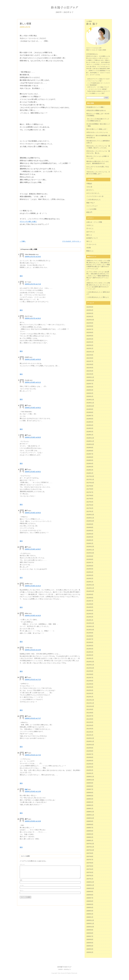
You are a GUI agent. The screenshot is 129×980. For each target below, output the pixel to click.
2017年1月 (90, 511)
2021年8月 (90, 358)
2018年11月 (90, 441)
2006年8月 (90, 895)
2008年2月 (90, 837)
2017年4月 (90, 502)
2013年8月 (90, 636)
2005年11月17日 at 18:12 (33, 318)
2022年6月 (90, 332)
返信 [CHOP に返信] (21, 374)
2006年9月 (90, 892)
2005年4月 (90, 946)
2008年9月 (90, 821)
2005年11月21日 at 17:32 (33, 755)
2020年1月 (90, 396)
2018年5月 (90, 460)
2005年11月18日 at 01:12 (33, 382)
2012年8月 (90, 674)
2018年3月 (90, 467)
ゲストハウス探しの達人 (28, 221)
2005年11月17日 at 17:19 (33, 284)
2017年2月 (90, 508)
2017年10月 (90, 483)
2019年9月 (90, 409)
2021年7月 (90, 361)
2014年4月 (90, 610)
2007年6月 (90, 863)
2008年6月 (90, 831)
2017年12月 (90, 476)
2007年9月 (90, 853)
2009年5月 (90, 796)
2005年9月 (90, 930)
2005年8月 (90, 933)
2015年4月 (90, 572)
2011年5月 (90, 722)
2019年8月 (90, 412)
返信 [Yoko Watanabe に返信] (21, 276)
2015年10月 (90, 553)
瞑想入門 (89, 212)
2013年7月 (90, 639)
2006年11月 (90, 885)
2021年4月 (90, 371)
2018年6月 (90, 457)
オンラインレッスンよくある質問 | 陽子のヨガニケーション (98, 287)
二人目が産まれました (94, 199)
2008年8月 (90, 824)
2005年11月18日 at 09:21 (33, 408)
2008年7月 (90, 828)
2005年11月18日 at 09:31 (33, 472)
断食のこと (90, 251)
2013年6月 (90, 642)
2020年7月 (90, 384)
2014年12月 (90, 585)
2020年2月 (90, 393)
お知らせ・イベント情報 (94, 222)
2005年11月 (90, 923)
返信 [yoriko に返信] (21, 607)
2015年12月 (90, 547)
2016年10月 (90, 521)
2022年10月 (90, 320)
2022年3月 (90, 342)
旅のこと (89, 235)
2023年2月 (90, 316)
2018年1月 (90, 473)
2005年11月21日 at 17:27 (33, 718)
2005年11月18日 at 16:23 (33, 615)
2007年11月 (90, 847)
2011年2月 (90, 732)
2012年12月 (90, 662)
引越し (23, 241)
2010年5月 (90, 761)
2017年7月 (90, 492)
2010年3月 (90, 767)
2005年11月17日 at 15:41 (33, 257)
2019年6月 (90, 419)
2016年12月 (90, 515)
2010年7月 (90, 754)
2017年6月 (90, 495)
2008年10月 (90, 818)
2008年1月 (90, 840)
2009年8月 (90, 786)
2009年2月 (90, 805)
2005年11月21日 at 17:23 (33, 679)
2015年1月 (90, 582)
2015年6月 (90, 566)
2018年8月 (90, 451)
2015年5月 (90, 569)
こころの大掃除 (91, 209)
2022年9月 (90, 323)
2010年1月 (90, 773)
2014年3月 (90, 614)
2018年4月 (90, 464)
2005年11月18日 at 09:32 (33, 513)
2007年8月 (90, 856)
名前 (21, 883)
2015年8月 (90, 559)
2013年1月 (90, 658)
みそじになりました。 (94, 193)
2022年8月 (90, 326)
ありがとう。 (91, 190)
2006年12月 (90, 882)
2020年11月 (90, 377)
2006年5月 (90, 904)
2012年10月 (90, 668)
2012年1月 (90, 697)
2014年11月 (90, 588)
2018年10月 (90, 444)
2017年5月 (90, 499)
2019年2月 (90, 432)
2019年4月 (90, 425)
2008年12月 (90, 812)
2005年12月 (90, 920)
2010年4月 (90, 764)
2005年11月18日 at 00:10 (33, 359)
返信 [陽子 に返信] (21, 429)
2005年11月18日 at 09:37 (33, 549)
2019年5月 (90, 422)
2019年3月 (90, 428)
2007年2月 (90, 876)
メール (22, 888)
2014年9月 (90, 594)
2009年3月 (90, 802)
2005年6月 (90, 939)
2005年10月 (90, 927)
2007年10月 (90, 850)
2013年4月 (90, 649)
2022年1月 (90, 348)
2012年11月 (90, 665)
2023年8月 (90, 307)
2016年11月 (90, 518)
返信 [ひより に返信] (21, 351)
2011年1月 (90, 735)
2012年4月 (90, 687)
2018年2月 (90, 470)
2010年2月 (90, 770)
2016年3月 (90, 537)
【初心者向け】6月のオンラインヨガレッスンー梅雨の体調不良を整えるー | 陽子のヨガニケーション (98, 276)
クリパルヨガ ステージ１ (72, 241)
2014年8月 (90, 598)
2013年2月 (90, 655)
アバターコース (91, 244)
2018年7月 (90, 454)
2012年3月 (90, 690)
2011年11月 (90, 703)
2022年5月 (90, 336)
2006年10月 (90, 888)
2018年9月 (90, 448)
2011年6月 (90, 719)
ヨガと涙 (89, 187)
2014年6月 (90, 604)
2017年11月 (90, 479)
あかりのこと (91, 232)
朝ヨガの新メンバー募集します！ (97, 129)
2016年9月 (90, 524)
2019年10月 (90, 406)
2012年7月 (90, 678)
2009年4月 (90, 799)
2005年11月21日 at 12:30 (33, 650)
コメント (22, 864)
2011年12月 (90, 700)
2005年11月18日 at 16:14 (33, 586)
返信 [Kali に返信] (21, 813)
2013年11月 (90, 626)
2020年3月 (90, 390)
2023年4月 (90, 310)
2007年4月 (90, 869)
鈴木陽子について (92, 238)
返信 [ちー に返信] (21, 310)
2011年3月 (90, 729)
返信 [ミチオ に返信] (21, 671)
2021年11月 (90, 352)
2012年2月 (90, 693)
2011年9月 (90, 709)
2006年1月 (90, 917)
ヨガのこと (90, 225)
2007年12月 (90, 844)
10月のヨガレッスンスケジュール (97, 132)
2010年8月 (90, 751)
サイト (22, 893)
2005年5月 (90, 943)
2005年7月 (90, 936)
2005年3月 (90, 949)
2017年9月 (90, 486)
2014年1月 (90, 620)
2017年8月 (90, 489)
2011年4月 (90, 725)
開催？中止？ (91, 203)
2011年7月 (90, 716)
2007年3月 (90, 872)
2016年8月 (90, 527)
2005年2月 (90, 952)
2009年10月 (90, 780)
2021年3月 (90, 374)
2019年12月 (90, 400)
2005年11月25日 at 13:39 (33, 821)
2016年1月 (90, 543)
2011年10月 (90, 706)
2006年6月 (90, 901)
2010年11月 (90, 741)
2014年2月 (90, 617)
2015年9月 (90, 556)
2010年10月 (90, 745)
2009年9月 (90, 783)
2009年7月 (90, 789)
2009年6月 (90, 793)
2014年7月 (90, 601)
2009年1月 (90, 809)
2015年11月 (90, 550)
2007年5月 (90, 866)
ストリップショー (92, 206)
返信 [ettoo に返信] (21, 642)
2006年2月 (90, 914)
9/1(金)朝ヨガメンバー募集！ (96, 107)
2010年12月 (90, 738)
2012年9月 (90, 671)
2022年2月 (90, 345)
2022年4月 (90, 339)
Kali (26, 789)
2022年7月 (90, 329)
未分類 (89, 248)
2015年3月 (90, 575)
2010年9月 (90, 748)
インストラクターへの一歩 (95, 196)
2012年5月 (90, 684)
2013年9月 (90, 633)
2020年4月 (90, 387)
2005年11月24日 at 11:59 (33, 791)
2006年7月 (90, 898)
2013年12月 (90, 623)
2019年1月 (90, 435)
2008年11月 (90, 815)
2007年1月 (90, 879)
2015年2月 (90, 578)
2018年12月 (90, 438)
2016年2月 (90, 540)
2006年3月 (90, 911)
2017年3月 (90, 505)
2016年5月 (90, 531)
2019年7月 (90, 416)
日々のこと (90, 228)
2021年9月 (90, 355)
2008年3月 (90, 834)
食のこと (89, 241)
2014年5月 (90, 607)
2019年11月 (90, 403)
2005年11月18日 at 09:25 (33, 437)
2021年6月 (90, 364)
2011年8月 (90, 713)
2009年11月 (90, 777)
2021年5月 (90, 368)
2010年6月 (90, 757)
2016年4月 (90, 534)
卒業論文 (89, 184)
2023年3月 (90, 313)
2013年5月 (90, 646)
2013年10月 (90, 630)
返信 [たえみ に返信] (21, 399)
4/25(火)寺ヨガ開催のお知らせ (96, 110)
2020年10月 (90, 380)
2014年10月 (90, 591)
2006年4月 (90, 908)
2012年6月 (90, 681)
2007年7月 (90, 860)
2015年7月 (90, 562)
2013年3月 (90, 652)
